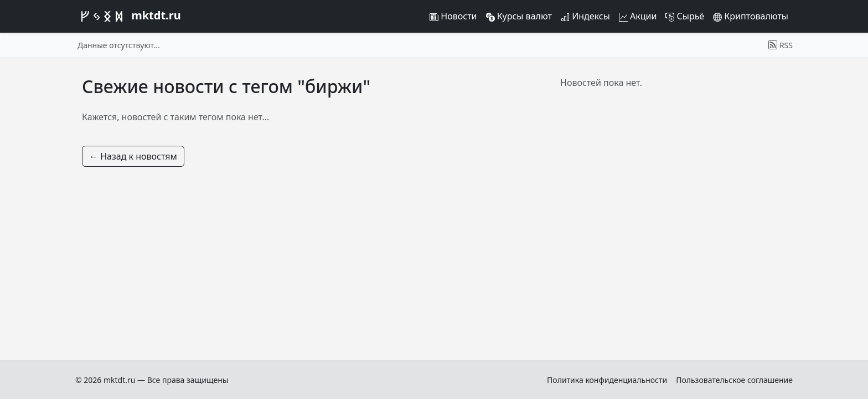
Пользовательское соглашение (734, 380)
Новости (453, 16)
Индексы (585, 16)
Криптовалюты (751, 16)
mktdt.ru (128, 17)
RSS (781, 45)
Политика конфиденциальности (607, 380)
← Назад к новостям (133, 156)
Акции (638, 16)
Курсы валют (519, 16)
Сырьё (685, 16)
